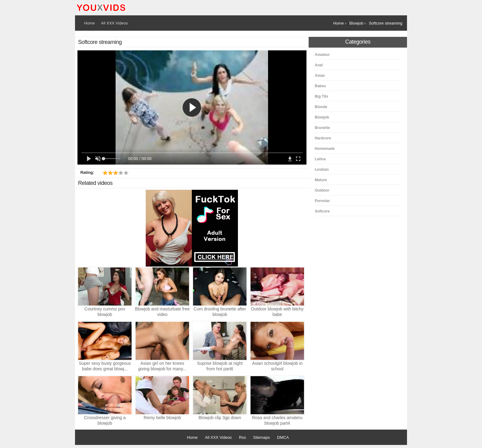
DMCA (283, 437)
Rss (243, 437)
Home (192, 437)
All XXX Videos (218, 437)
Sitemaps (262, 437)
